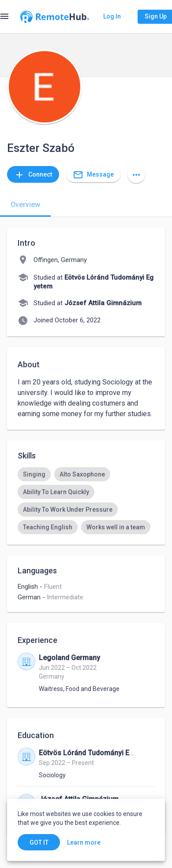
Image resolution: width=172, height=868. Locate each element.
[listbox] (86, 501)
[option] (34, 474)
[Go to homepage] (55, 17)
